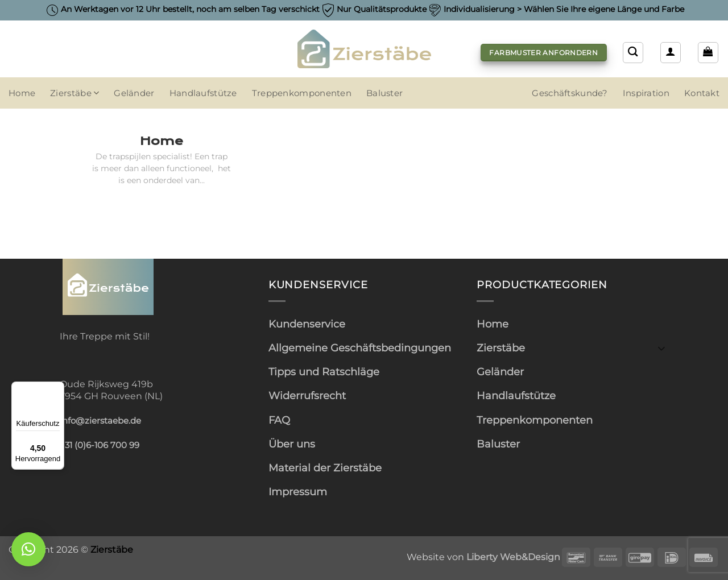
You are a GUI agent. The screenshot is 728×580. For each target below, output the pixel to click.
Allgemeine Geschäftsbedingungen (360, 348)
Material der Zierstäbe (325, 468)
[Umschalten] (661, 348)
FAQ (279, 420)
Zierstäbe (75, 93)
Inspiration (646, 93)
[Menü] (57, 388)
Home (22, 93)
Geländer (134, 93)
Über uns (292, 444)
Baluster (384, 93)
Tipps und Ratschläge (324, 372)
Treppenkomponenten (302, 93)
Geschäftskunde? (570, 93)
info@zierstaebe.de (100, 421)
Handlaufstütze (203, 93)
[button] (671, 52)
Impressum (298, 492)
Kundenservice (307, 324)
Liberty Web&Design (513, 557)
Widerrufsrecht (307, 395)
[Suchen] (633, 52)
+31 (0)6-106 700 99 (100, 445)
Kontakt (702, 93)
